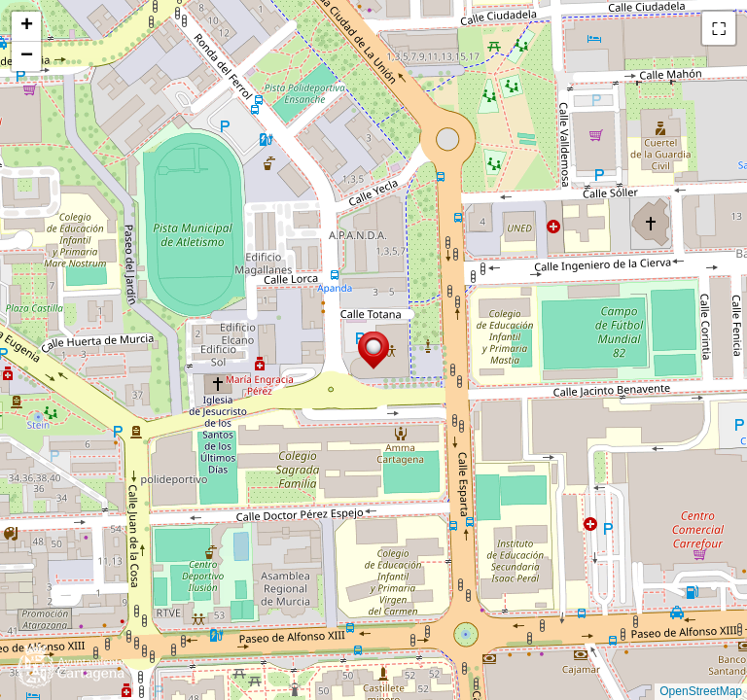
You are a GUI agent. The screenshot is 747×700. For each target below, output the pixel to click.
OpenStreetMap (701, 691)
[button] (373, 350)
